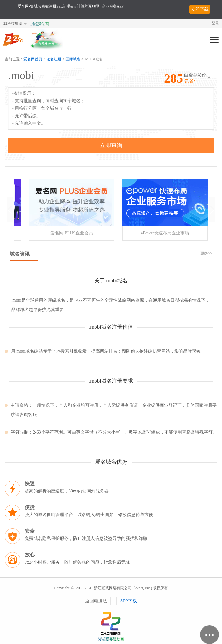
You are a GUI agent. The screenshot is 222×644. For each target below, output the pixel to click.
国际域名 (73, 59)
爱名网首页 (33, 59)
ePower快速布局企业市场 (165, 233)
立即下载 (200, 9)
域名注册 (54, 59)
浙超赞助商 (40, 24)
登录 (215, 23)
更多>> (206, 253)
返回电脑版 (96, 601)
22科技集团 (13, 23)
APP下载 (128, 601)
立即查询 (111, 146)
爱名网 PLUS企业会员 (72, 233)
